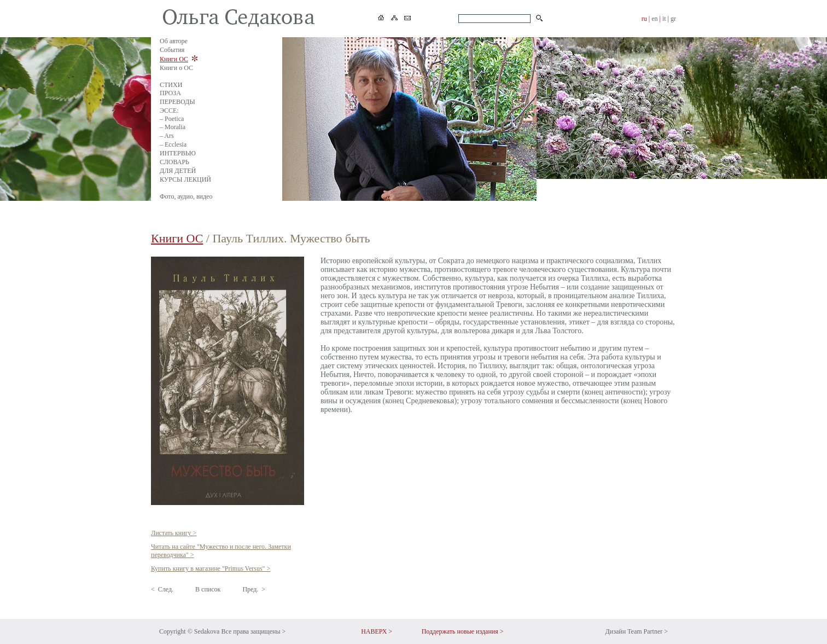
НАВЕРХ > (377, 631)
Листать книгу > (174, 533)
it (664, 19)
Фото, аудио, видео (186, 196)
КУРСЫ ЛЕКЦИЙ (185, 179)
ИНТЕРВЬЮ (178, 153)
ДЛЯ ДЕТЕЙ (178, 171)
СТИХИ (171, 85)
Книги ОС (174, 59)
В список (208, 589)
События (172, 50)
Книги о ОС (176, 68)
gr (673, 19)
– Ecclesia (173, 144)
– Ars (167, 136)
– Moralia (173, 127)
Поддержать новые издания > (463, 631)
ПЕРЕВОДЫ (177, 102)
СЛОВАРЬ (174, 162)
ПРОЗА (170, 93)
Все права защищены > (253, 631)
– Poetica (172, 119)
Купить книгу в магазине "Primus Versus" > (211, 568)
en (654, 19)
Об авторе (174, 41)
